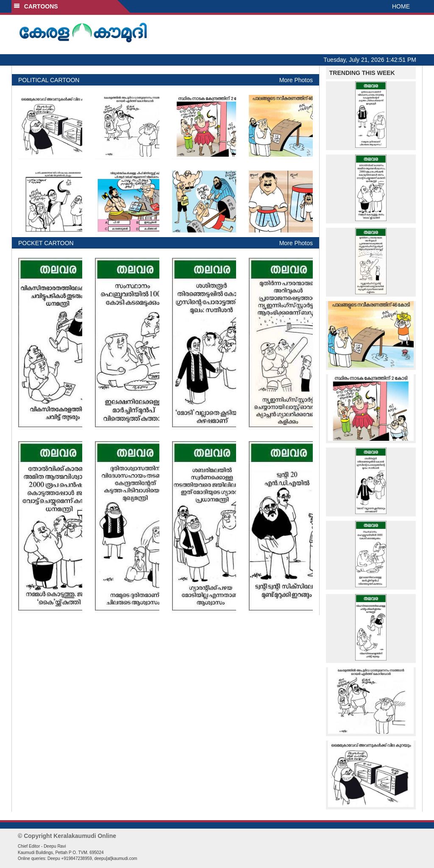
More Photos (296, 80)
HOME (401, 6)
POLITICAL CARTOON (49, 80)
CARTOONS (36, 6)
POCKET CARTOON (46, 243)
